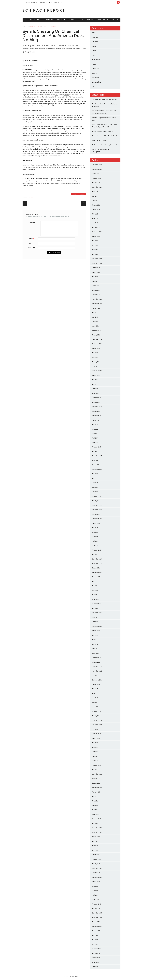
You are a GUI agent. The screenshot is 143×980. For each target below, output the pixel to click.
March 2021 (96, 286)
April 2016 (95, 487)
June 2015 (95, 532)
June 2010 (95, 801)
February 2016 (96, 496)
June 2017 (95, 429)
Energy (71, 20)
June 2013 (95, 640)
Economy (49, 20)
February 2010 (96, 819)
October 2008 (96, 873)
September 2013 (97, 626)
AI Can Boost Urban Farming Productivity (105, 145)
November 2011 (97, 725)
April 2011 (95, 756)
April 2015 (95, 541)
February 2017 (96, 447)
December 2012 (97, 667)
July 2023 (95, 214)
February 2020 (96, 330)
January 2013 (96, 662)
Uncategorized (96, 82)
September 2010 (97, 788)
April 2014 (95, 595)
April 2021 (95, 281)
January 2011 (96, 770)
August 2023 (96, 210)
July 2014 (95, 581)
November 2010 (97, 779)
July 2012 (95, 689)
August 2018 (96, 375)
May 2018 (95, 389)
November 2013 (97, 617)
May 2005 (95, 967)
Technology (95, 78)
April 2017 (95, 438)
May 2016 (95, 483)
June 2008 (95, 886)
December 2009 (97, 828)
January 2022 (96, 254)
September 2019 (97, 344)
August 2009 (96, 837)
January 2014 (96, 608)
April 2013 (95, 649)
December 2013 (97, 613)
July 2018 (95, 380)
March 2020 (96, 326)
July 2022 (95, 241)
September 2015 (97, 519)
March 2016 (96, 492)
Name (32, 239)
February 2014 (96, 604)
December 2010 (97, 774)
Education (61, 20)
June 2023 (95, 218)
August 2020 (96, 308)
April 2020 (95, 322)
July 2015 (95, 528)
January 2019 (96, 362)
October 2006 (96, 958)
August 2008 (96, 882)
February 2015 (96, 550)
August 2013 (96, 631)
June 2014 (95, 586)
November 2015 (97, 510)
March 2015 (96, 546)
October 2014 (96, 568)
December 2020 (97, 295)
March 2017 (96, 443)
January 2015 (96, 555)
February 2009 (96, 859)
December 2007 (97, 913)
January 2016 (96, 501)
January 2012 (96, 716)
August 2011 (96, 738)
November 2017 (97, 407)
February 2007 (96, 949)
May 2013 (95, 644)
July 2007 (95, 935)
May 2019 (95, 357)
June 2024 (95, 192)
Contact (42, 2)
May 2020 (95, 317)
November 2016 (97, 460)
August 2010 (96, 792)
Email (32, 243)
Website (31, 248)
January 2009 (96, 864)
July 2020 (95, 313)
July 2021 (95, 277)
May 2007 (95, 944)
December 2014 (97, 559)
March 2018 (96, 393)
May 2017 (95, 434)
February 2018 (96, 398)
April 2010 (95, 810)
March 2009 (96, 855)
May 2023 (95, 223)
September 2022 (97, 232)
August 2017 (96, 420)
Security (115, 20)
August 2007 (96, 931)
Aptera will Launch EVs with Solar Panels (105, 136)
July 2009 (95, 841)
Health (81, 20)
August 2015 (96, 523)
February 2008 (96, 904)
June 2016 (95, 478)
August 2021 (96, 272)
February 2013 (96, 658)
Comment (34, 222)
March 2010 (96, 814)
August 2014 (96, 577)
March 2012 (96, 707)
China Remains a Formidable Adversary (104, 99)
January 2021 (96, 290)
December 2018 (97, 366)
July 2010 (95, 796)
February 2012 (96, 711)
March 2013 (96, 653)
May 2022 (95, 245)
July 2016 (95, 474)
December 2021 (97, 259)
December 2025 (97, 165)
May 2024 (95, 196)
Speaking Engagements (54, 2)
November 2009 (97, 832)
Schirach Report (44, 10)
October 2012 (96, 676)
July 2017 (95, 425)
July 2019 (95, 353)
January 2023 (96, 227)
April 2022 (95, 250)
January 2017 (96, 451)
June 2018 (95, 384)
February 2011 (96, 765)
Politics (90, 20)
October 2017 (96, 411)
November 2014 (97, 563)
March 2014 (96, 599)
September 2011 (97, 734)
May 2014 (95, 590)
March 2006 (96, 962)
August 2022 (96, 236)
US (25, 20)
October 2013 (96, 622)
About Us (34, 2)
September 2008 (97, 877)
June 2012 (95, 693)
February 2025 (96, 178)
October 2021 (96, 268)
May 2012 (95, 698)
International (36, 20)
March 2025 (96, 174)
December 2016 (97, 456)
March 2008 (96, 900)
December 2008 (97, 868)
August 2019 (96, 348)
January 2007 (96, 953)
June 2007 (95, 940)
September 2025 (97, 169)
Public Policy (103, 20)
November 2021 (97, 263)
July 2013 (95, 635)
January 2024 (96, 205)
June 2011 (95, 747)
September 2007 (97, 926)
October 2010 (96, 783)
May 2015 (95, 537)
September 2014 (97, 572)
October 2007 (96, 922)
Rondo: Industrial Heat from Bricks (103, 131)
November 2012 (97, 671)
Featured (31, 197)
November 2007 (97, 917)
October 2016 (96, 465)
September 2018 (97, 371)
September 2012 (97, 680)
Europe (94, 51)
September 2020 (97, 304)
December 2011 (97, 720)
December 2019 (97, 339)
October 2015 (96, 514)
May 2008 (95, 891)
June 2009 (95, 846)
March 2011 (96, 761)
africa (94, 33)
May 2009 (95, 850)
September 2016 (97, 469)
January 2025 (96, 183)
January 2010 (96, 823)
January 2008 (96, 909)
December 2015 (97, 505)
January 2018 (96, 402)
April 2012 (95, 702)
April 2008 (95, 895)
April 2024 (95, 201)
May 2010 (95, 805)
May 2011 (95, 752)
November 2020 (97, 299)
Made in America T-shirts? (100, 140)
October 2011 (96, 729)
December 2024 (97, 187)
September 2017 (97, 416)
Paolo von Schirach (50, 26)
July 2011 (95, 743)
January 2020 (96, 335)
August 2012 (96, 684)
